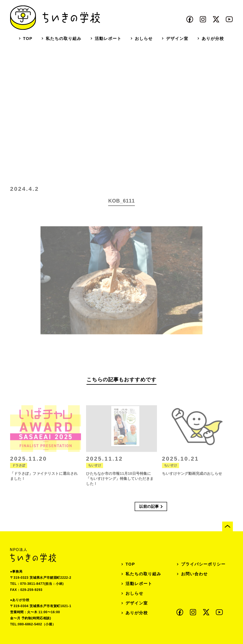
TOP (28, 39)
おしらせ (144, 39)
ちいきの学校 (55, 18)
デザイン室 (177, 39)
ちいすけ (95, 471)
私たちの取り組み (64, 39)
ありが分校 (213, 39)
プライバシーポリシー (203, 564)
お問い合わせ (194, 574)
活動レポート (108, 39)
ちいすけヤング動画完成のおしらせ (192, 479)
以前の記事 (149, 506)
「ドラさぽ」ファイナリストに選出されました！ (44, 482)
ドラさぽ (19, 471)
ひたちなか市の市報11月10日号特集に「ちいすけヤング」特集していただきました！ (120, 484)
